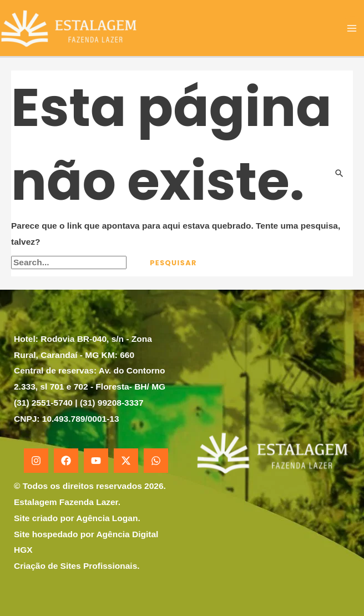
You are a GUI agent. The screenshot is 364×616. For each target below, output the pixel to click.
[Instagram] (36, 461)
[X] (126, 461)
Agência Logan (107, 518)
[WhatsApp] (156, 461)
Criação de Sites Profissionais (75, 566)
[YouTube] (96, 461)
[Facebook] (66, 461)
